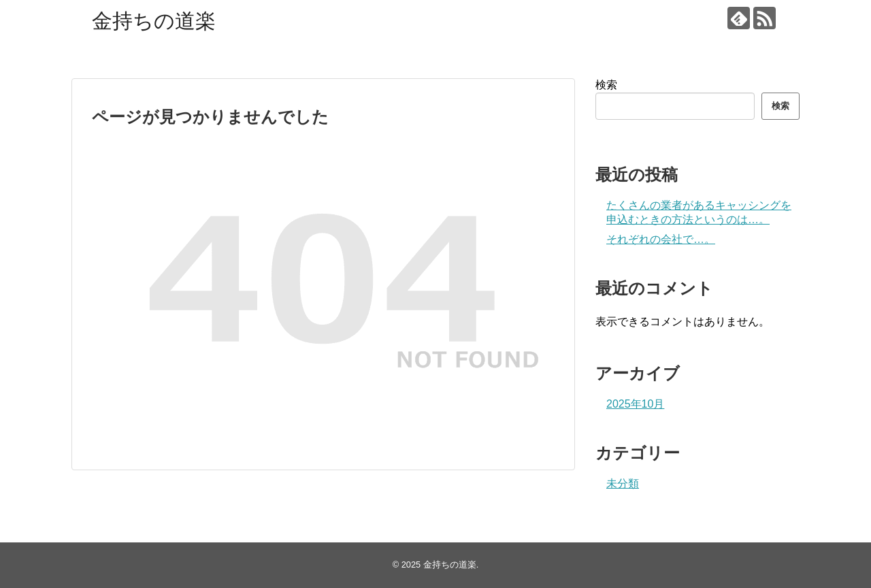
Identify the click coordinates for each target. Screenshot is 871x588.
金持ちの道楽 (154, 21)
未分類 (623, 484)
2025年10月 (635, 404)
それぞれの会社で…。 (661, 239)
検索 (606, 85)
